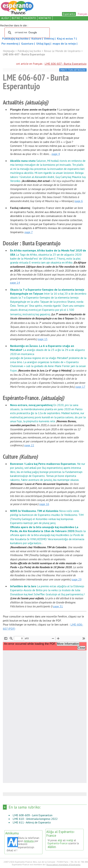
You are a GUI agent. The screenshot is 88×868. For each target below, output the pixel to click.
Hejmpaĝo (9, 51)
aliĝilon (52, 847)
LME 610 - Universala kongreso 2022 (35, 819)
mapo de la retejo (64, 43)
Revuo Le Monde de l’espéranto (62, 51)
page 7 (29, 232)
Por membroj (10, 43)
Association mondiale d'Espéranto (64, 864)
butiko (16, 18)
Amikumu (29, 841)
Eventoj (50, 38)
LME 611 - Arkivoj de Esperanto (32, 822)
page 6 (79, 201)
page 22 (29, 445)
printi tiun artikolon (73, 70)
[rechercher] (27, 33)
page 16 (44, 504)
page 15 (43, 339)
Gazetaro (28, 43)
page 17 (80, 387)
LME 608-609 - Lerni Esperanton (33, 815)
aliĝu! (5, 18)
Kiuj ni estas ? (66, 38)
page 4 (56, 154)
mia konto (30, 18)
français (82, 14)
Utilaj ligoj (43, 43)
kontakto (45, 18)
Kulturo (37, 38)
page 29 (77, 579)
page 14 (15, 283)
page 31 (58, 606)
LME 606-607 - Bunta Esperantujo (66, 64)
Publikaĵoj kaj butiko (16, 38)
